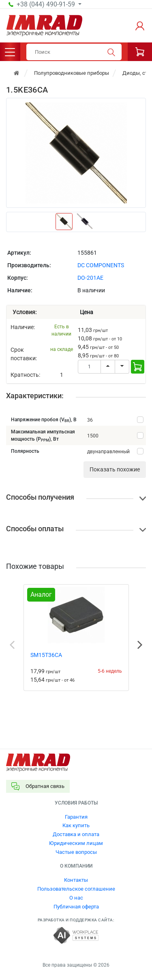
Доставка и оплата (76, 834)
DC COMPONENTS (101, 265)
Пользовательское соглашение (76, 889)
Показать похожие (115, 469)
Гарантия (76, 817)
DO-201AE (90, 278)
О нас (76, 898)
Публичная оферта (76, 907)
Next (140, 645)
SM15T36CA (46, 655)
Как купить (76, 825)
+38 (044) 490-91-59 (47, 4)
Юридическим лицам (76, 843)
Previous (12, 645)
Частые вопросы (76, 852)
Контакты (76, 880)
